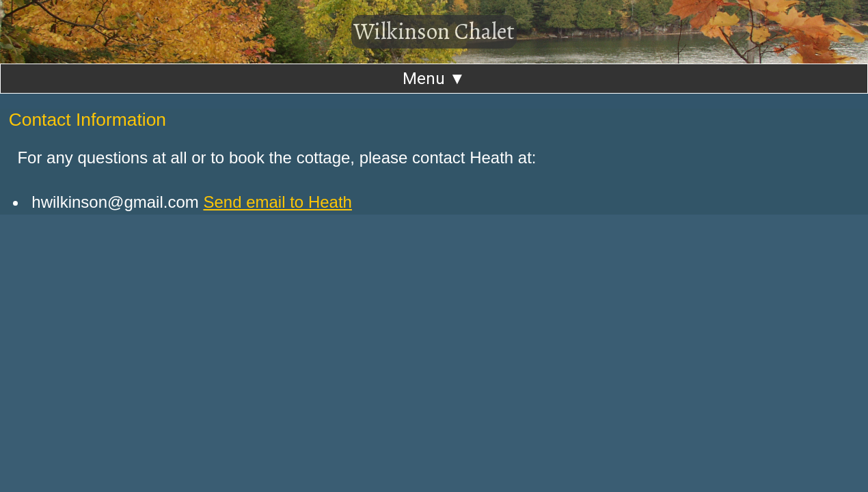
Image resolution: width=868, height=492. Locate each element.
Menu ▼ (434, 79)
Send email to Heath (277, 202)
